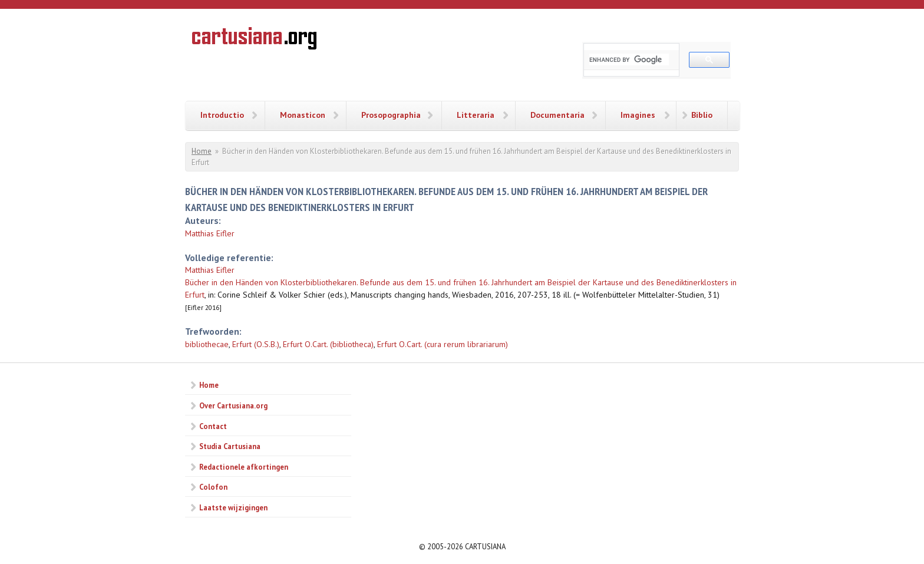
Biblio (702, 115)
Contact (213, 426)
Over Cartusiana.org (233, 405)
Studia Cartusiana (230, 446)
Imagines (638, 115)
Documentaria (557, 115)
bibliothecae (207, 344)
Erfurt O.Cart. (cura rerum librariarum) (443, 344)
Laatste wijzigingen (233, 507)
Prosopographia (391, 115)
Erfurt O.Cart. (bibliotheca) (328, 344)
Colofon (213, 487)
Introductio (222, 115)
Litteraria (476, 115)
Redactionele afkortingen (244, 467)
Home (202, 151)
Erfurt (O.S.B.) (256, 344)
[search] (629, 60)
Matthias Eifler (210, 233)
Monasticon (303, 115)
